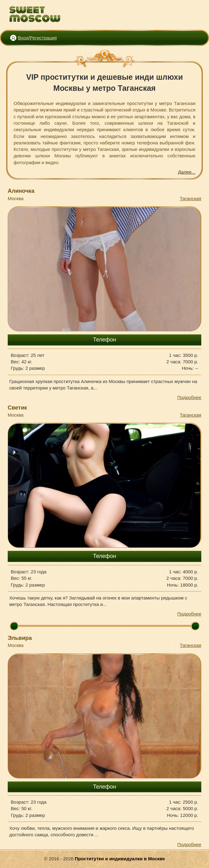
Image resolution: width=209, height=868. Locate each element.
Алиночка (21, 191)
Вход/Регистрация (37, 38)
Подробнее (189, 397)
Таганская (191, 198)
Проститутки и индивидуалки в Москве (120, 859)
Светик (17, 408)
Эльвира (20, 638)
